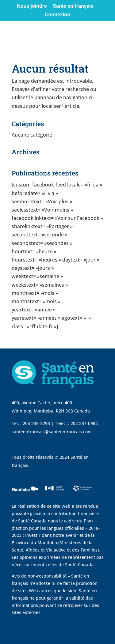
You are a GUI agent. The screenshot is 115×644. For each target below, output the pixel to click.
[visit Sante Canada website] (54, 496)
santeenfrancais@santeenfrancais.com (52, 432)
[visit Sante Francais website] (82, 493)
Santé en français (73, 6)
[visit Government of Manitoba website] (26, 499)
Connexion (57, 15)
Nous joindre (32, 6)
